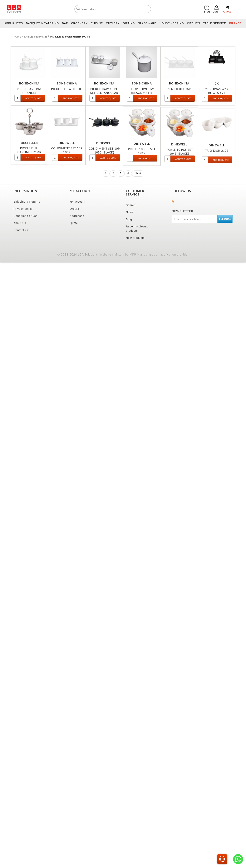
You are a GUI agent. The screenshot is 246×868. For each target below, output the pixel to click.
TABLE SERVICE (35, 37)
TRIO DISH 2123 (217, 174)
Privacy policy (23, 209)
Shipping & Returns (27, 202)
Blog (129, 219)
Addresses (77, 216)
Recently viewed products (137, 229)
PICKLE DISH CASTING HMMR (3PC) (29, 160)
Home (17, 37)
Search (131, 205)
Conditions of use (25, 216)
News (130, 212)
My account (78, 202)
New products (135, 238)
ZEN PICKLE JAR (179, 93)
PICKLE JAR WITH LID (67, 92)
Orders (74, 209)
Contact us (21, 230)
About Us (20, 223)
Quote (74, 223)
